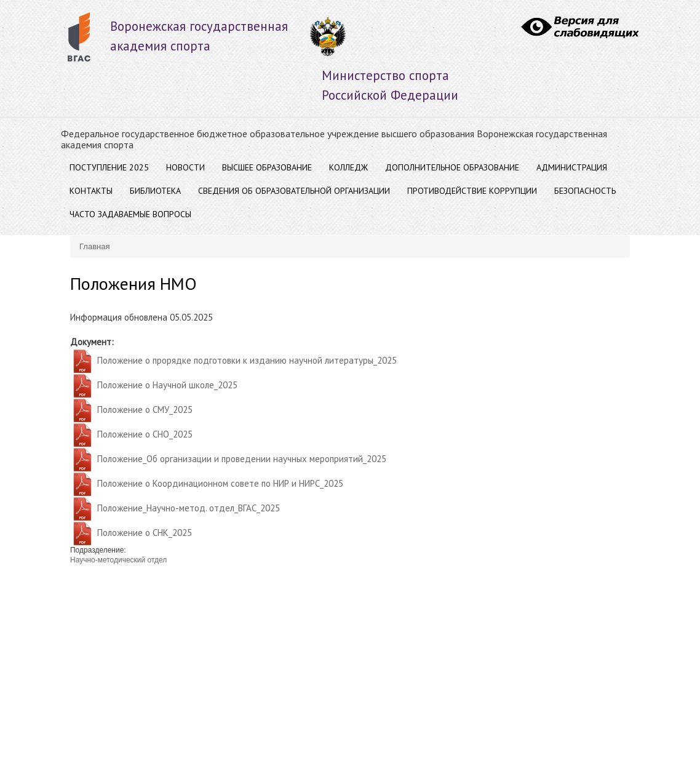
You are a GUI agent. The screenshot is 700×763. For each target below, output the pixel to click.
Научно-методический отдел (118, 560)
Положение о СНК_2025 (145, 533)
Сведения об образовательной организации (294, 191)
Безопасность (585, 191)
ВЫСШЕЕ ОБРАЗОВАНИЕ (267, 167)
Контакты (91, 191)
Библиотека (155, 191)
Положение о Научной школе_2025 (167, 385)
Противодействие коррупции (472, 191)
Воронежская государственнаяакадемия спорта (199, 36)
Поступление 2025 (109, 167)
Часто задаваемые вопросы (130, 214)
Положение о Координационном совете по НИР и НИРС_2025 (220, 483)
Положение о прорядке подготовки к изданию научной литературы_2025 (247, 360)
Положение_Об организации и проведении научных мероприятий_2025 (242, 459)
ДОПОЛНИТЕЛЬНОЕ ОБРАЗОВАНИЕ (452, 167)
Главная (94, 246)
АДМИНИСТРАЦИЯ (572, 167)
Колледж (348, 167)
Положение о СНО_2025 (145, 434)
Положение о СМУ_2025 (145, 409)
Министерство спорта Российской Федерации (390, 85)
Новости (185, 167)
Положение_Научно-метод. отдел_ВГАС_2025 (189, 508)
